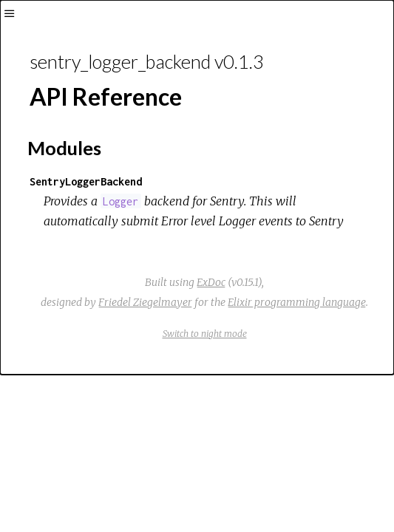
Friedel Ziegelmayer (145, 302)
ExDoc (211, 282)
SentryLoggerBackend (86, 181)
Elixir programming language (297, 302)
